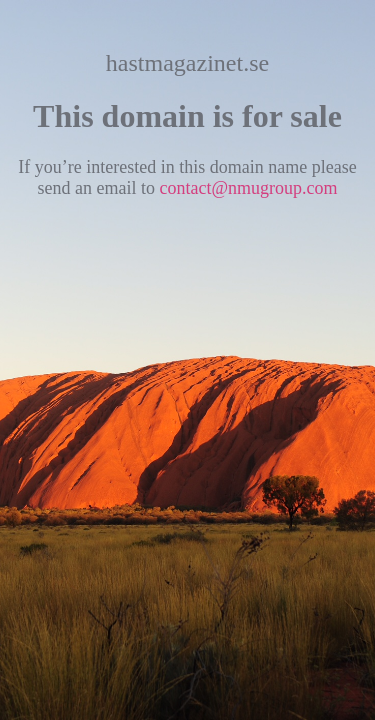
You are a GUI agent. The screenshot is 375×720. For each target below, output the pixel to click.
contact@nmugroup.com (248, 188)
